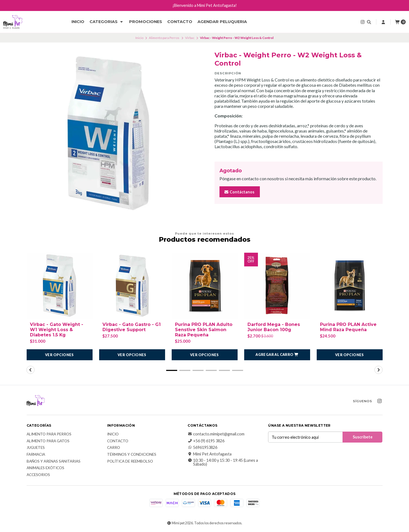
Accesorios (38, 475)
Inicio (78, 22)
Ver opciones (59, 355)
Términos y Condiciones (132, 455)
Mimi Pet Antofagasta (210, 454)
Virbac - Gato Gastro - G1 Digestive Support (132, 327)
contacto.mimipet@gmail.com (216, 434)
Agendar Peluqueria (222, 22)
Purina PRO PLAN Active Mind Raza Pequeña (348, 327)
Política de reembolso (130, 461)
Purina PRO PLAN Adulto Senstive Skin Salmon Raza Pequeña (204, 330)
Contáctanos (239, 192)
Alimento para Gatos (48, 441)
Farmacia (36, 455)
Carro (114, 448)
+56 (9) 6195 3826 (206, 441)
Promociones (146, 22)
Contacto (180, 22)
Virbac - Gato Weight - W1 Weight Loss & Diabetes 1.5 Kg (57, 330)
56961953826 (202, 447)
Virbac (190, 38)
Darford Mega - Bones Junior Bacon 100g (274, 327)
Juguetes (36, 448)
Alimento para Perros (164, 38)
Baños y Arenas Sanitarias (54, 461)
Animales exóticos (45, 468)
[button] (277, 355)
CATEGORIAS (107, 22)
